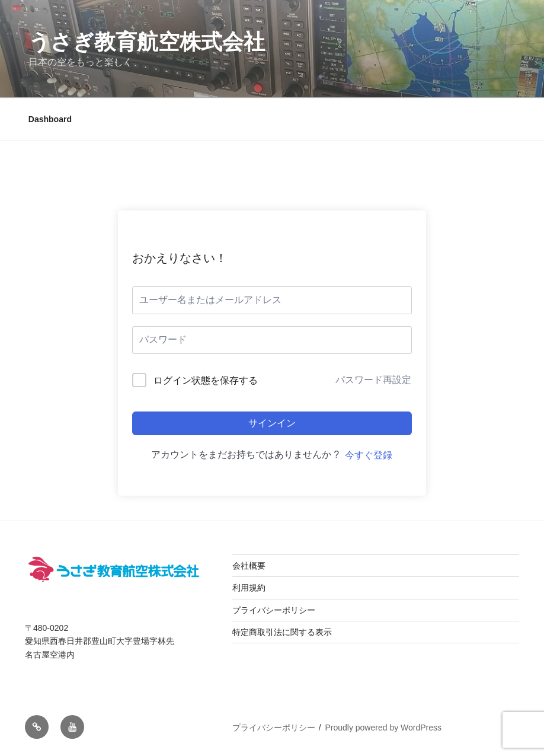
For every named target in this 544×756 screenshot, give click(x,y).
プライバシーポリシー (274, 610)
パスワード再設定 (373, 380)
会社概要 (249, 566)
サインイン (272, 423)
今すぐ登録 (369, 455)
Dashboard (50, 119)
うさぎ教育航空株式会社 (147, 42)
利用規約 (249, 588)
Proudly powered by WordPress (383, 728)
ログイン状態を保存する (206, 380)
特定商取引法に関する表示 (282, 632)
